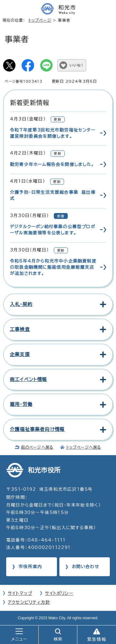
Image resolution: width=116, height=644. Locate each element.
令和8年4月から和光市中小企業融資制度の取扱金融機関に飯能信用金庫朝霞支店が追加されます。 (53, 267)
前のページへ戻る (37, 447)
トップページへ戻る (84, 447)
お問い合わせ (85, 567)
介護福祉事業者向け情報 (37, 429)
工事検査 (20, 329)
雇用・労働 (21, 404)
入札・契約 (21, 304)
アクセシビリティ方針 (29, 602)
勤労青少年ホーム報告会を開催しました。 (52, 164)
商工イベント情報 (29, 379)
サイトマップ (20, 593)
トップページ (40, 20)
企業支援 (20, 354)
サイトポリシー (59, 593)
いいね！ (77, 65)
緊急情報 (97, 639)
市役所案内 (30, 567)
